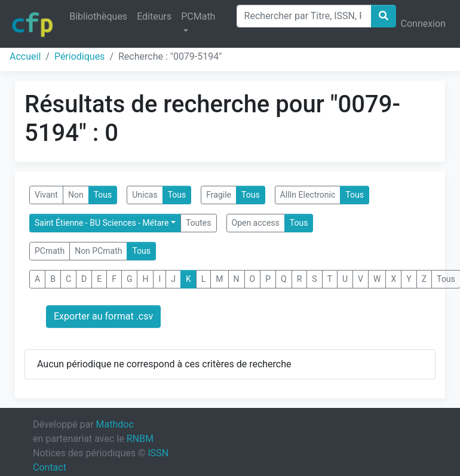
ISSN (158, 453)
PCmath (50, 251)
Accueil (25, 56)
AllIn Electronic (308, 195)
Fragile (219, 195)
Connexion (423, 24)
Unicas (145, 195)
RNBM (140, 439)
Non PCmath (98, 251)
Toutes (199, 223)
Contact (50, 467)
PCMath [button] (198, 16)
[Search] (304, 16)
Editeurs (154, 16)
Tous (103, 195)
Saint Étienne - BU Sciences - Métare (102, 223)
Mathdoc (115, 424)
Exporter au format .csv (103, 316)
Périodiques (79, 56)
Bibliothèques (98, 16)
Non (76, 195)
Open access (256, 223)
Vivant (46, 195)
